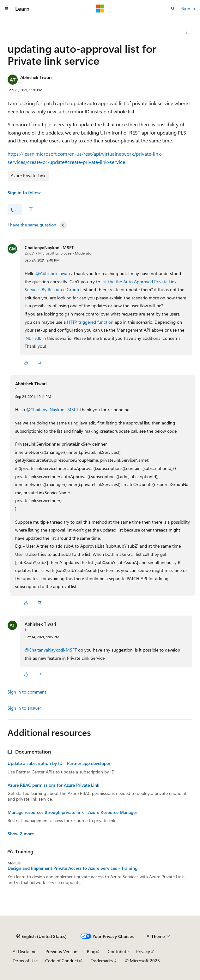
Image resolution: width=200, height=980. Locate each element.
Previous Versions (62, 951)
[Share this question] (187, 32)
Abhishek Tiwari (36, 77)
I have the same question (32, 225)
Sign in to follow (24, 192)
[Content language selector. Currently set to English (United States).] (42, 936)
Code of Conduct (62, 961)
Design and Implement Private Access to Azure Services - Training (73, 868)
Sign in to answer (24, 708)
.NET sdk (33, 338)
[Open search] (173, 9)
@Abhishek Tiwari (53, 273)
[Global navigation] (6, 9)
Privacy (143, 951)
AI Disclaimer (25, 951)
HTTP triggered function (90, 322)
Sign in (188, 8)
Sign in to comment (27, 692)
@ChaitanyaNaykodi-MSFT (53, 409)
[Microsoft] (100, 9)
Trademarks (102, 961)
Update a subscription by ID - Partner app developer (59, 763)
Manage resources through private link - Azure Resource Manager (72, 812)
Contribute (118, 951)
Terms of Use (25, 961)
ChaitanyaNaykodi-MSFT (49, 247)
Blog (91, 951)
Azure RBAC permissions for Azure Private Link (53, 785)
